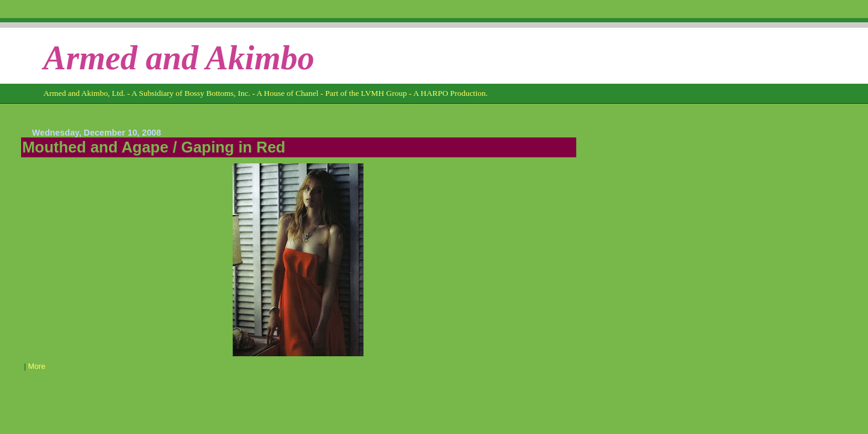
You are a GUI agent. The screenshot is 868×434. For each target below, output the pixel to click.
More (36, 366)
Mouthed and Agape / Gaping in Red (154, 147)
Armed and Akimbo (179, 58)
